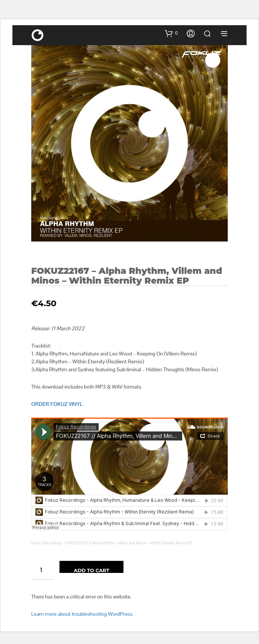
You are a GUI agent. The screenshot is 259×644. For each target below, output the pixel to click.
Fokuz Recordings (46, 543)
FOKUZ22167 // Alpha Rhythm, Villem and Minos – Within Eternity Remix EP (129, 543)
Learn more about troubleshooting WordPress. (82, 614)
